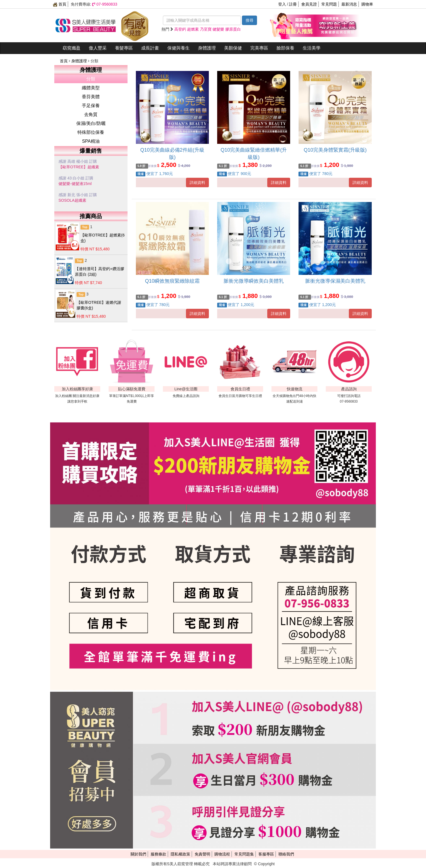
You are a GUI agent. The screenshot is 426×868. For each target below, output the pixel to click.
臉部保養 (285, 48)
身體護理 (207, 48)
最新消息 (349, 4)
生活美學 (312, 48)
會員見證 (309, 4)
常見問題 (329, 4)
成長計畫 (150, 48)
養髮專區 (124, 48)
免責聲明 (202, 854)
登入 (282, 4)
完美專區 (259, 48)
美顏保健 (233, 48)
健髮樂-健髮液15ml (75, 184)
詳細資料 (197, 183)
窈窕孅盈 (72, 48)
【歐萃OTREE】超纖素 (79, 167)
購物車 (367, 4)
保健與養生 (178, 48)
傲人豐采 (98, 48)
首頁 (60, 4)
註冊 (293, 4)
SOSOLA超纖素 (72, 200)
